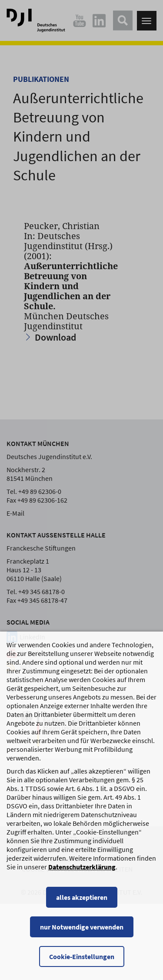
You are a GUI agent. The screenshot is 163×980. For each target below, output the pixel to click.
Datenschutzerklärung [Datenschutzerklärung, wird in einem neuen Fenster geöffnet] (82, 867)
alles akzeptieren (82, 897)
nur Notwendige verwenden (82, 927)
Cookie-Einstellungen (82, 956)
